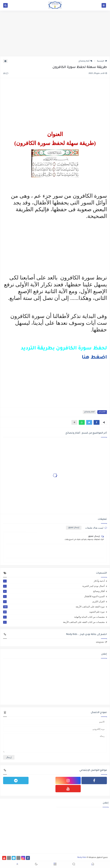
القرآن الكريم (54, 602)
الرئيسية (102, 61)
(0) (6, 74)
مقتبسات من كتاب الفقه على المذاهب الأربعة (54, 622)
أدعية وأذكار (54, 581)
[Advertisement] (55, 33)
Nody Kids (82, 858)
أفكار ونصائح (85, 61)
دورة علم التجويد (54, 612)
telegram (100, 642)
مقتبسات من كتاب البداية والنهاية (54, 617)
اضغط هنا (94, 358)
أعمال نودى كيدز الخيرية (54, 586)
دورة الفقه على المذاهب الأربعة (54, 607)
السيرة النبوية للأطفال (54, 596)
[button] (97, 422)
